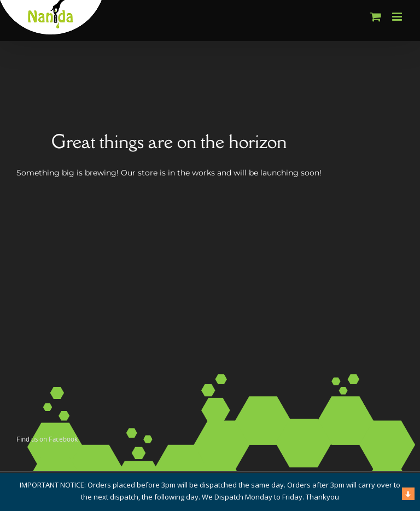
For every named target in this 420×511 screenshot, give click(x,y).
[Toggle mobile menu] (398, 17)
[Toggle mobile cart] (376, 17)
